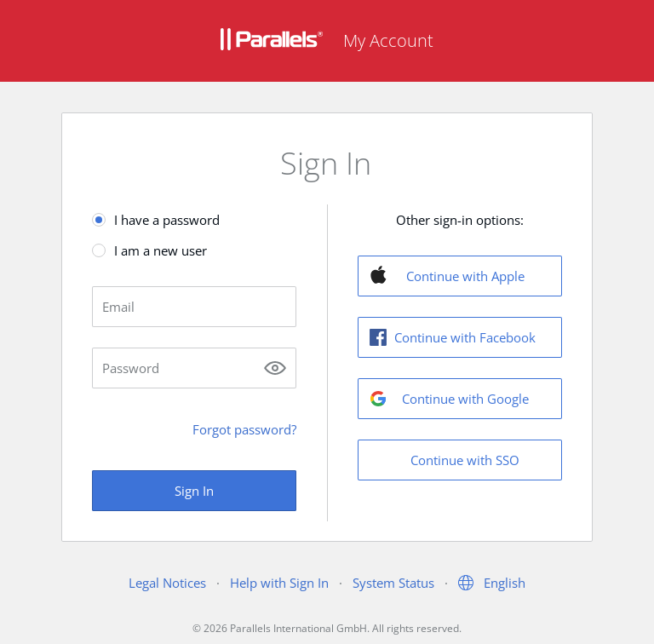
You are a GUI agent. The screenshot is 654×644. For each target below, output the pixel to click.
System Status (393, 583)
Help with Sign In (279, 583)
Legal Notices (167, 583)
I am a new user (161, 250)
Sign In (194, 491)
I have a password (167, 220)
